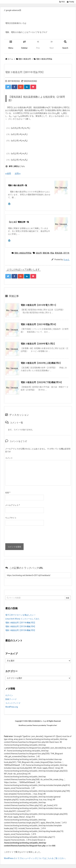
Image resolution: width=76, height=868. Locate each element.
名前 (8, 493)
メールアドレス (13, 505)
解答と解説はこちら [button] (15, 166)
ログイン (9, 695)
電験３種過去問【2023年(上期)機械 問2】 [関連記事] (41, 363)
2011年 (66, 253)
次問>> (18, 173)
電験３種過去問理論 (23, 253)
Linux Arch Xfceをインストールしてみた (22, 619)
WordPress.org (12, 707)
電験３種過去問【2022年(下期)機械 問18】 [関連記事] (42, 382)
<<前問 (8, 173)
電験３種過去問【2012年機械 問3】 (21, 630)
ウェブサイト (11, 518)
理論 (52, 253)
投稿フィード (11, 699)
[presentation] (26, 535)
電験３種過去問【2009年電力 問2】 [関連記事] (38, 344)
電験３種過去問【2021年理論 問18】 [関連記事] (39, 324)
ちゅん (66, 260)
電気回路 (59, 253)
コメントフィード (13, 703)
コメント (9, 458)
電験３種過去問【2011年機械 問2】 (21, 623)
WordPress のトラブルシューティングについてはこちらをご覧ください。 (36, 858)
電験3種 (46, 253)
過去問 (39, 253)
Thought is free (52, 725)
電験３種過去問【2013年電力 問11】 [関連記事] (39, 305)
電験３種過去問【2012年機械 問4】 (21, 626)
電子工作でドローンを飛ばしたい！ (21, 615)
